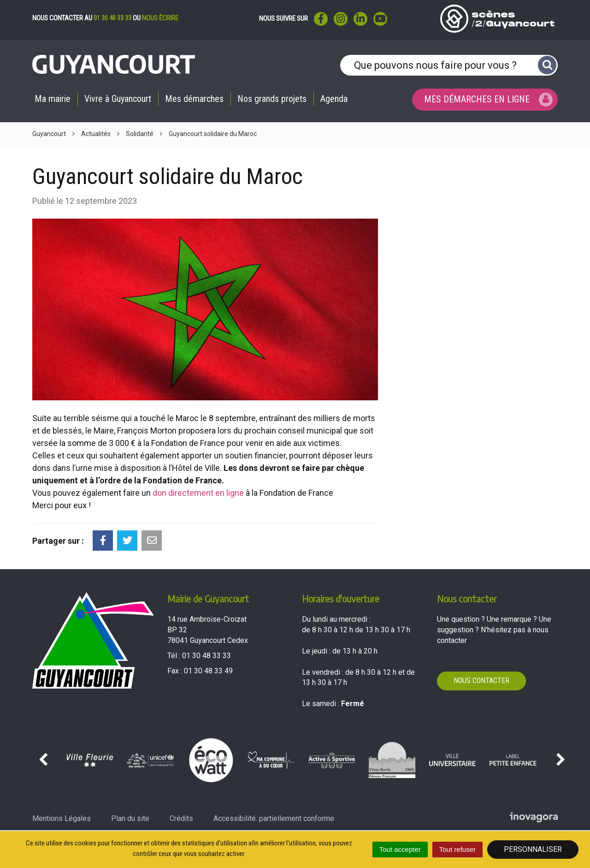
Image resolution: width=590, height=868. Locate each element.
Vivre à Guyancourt (118, 99)
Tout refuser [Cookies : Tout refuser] (457, 849)
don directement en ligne (198, 493)
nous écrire (160, 18)
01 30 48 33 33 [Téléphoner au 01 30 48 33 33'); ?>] (206, 656)
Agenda (334, 99)
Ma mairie (53, 99)
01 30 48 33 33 (112, 18)
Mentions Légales (62, 818)
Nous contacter (481, 681)
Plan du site (130, 818)
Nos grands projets (272, 99)
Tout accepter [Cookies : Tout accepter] (400, 849)
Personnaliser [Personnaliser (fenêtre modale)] (533, 849)
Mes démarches (194, 99)
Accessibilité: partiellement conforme (274, 818)
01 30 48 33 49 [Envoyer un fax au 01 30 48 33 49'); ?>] (208, 671)
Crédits (181, 818)
